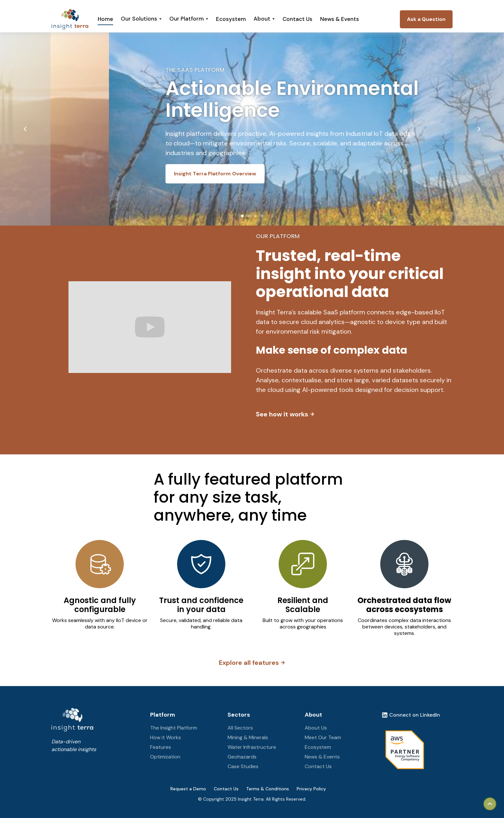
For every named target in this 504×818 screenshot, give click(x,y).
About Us (316, 728)
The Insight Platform (174, 728)
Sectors (239, 715)
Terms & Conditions (268, 789)
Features (161, 747)
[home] (70, 19)
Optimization (165, 757)
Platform (163, 715)
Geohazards (242, 757)
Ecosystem (231, 19)
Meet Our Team (323, 737)
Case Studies (243, 766)
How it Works (166, 737)
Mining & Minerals (248, 737)
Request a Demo (188, 789)
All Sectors (240, 728)
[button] (141, 19)
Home (105, 19)
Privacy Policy (311, 789)
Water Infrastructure (252, 747)
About (313, 715)
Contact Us (297, 19)
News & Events (340, 19)
